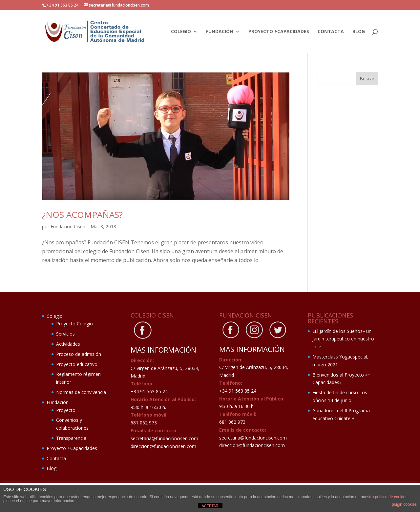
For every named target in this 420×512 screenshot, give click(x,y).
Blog (359, 32)
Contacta (331, 32)
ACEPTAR (210, 506)
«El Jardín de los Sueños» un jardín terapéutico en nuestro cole (343, 339)
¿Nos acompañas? (82, 215)
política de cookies (391, 497)
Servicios (65, 334)
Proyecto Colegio (74, 324)
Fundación (220, 32)
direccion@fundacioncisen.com (163, 446)
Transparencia (71, 438)
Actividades (68, 344)
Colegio (181, 32)
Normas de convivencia (81, 392)
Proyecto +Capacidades (279, 32)
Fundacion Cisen (68, 226)
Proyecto (66, 410)
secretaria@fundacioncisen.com (164, 438)
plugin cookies (404, 504)
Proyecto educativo (77, 364)
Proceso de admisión (79, 354)
